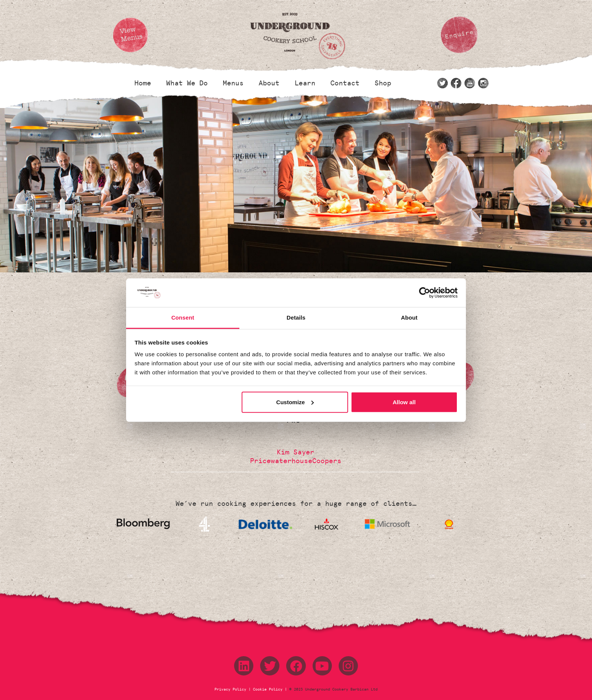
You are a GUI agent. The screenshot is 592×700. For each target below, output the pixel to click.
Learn (305, 83)
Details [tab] (296, 318)
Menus (233, 83)
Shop (383, 83)
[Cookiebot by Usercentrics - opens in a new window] (425, 293)
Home (143, 83)
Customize (295, 402)
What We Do (187, 83)
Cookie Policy (268, 689)
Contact (345, 83)
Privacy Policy (231, 689)
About (269, 83)
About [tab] (409, 318)
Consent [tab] (183, 318)
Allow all (404, 402)
